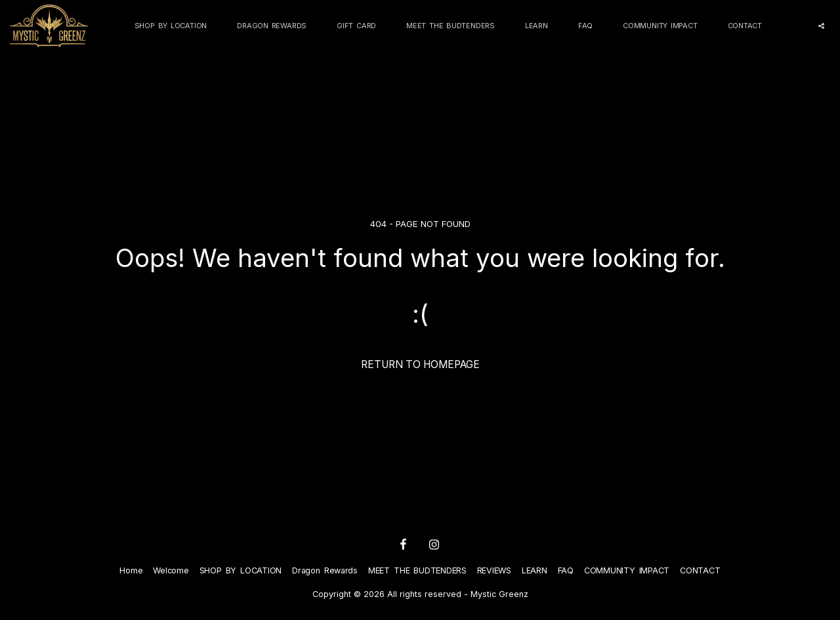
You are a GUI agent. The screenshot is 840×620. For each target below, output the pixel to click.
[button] (821, 26)
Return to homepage (420, 364)
